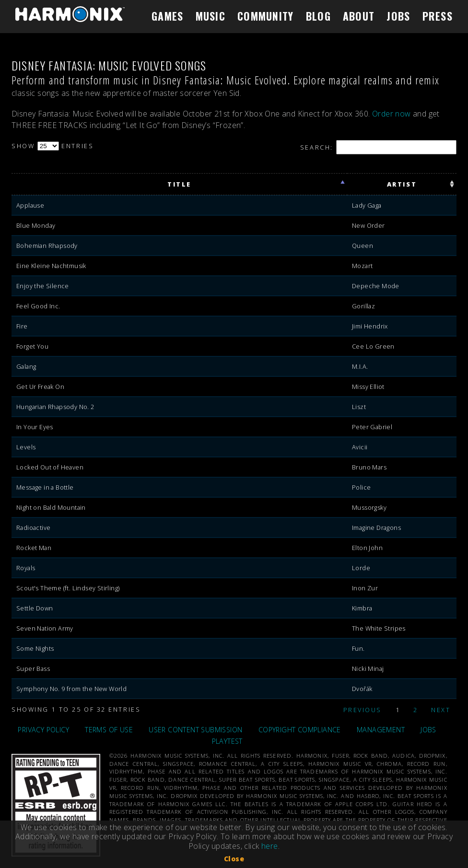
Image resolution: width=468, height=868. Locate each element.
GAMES (167, 16)
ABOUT (359, 16)
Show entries (53, 146)
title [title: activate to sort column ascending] (179, 184)
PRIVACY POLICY (43, 730)
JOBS (398, 16)
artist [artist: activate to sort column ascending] (402, 184)
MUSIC (211, 16)
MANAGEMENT (381, 730)
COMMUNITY (266, 16)
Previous (363, 710)
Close (234, 859)
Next (441, 710)
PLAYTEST (227, 741)
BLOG (318, 16)
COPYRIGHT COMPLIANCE (300, 730)
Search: (378, 147)
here (270, 846)
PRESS (438, 16)
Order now (392, 114)
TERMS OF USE (109, 730)
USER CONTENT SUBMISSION (195, 730)
